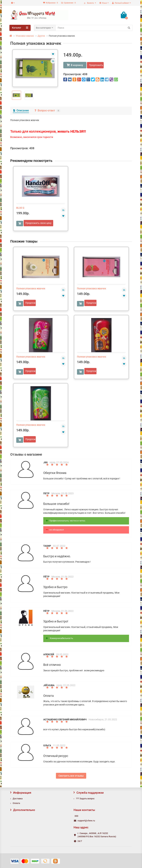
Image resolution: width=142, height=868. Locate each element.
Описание (21, 110)
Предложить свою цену (96, 65)
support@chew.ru (86, 821)
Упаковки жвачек (25, 36)
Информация (21, 793)
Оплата (16, 803)
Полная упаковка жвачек (31, 288)
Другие (41, 36)
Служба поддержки (89, 793)
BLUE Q (20, 208)
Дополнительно (23, 810)
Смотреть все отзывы (71, 776)
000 (76, 816)
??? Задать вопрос (85, 799)
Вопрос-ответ (47, 110)
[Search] (94, 28)
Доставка (18, 799)
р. (89, 3)
